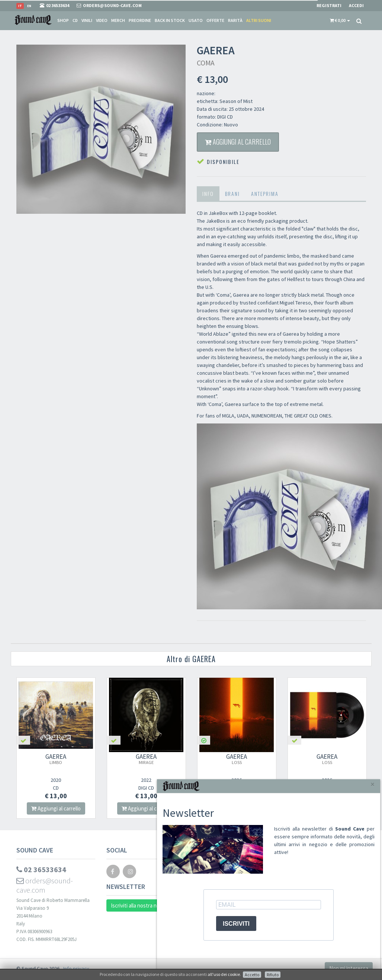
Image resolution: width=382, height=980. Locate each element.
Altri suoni (259, 20)
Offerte (215, 20)
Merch (118, 20)
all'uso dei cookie (224, 974)
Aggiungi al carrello (238, 142)
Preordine (140, 20)
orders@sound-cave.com (45, 885)
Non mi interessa (349, 968)
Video (102, 20)
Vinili (87, 20)
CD (75, 20)
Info (208, 194)
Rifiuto (273, 975)
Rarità (235, 20)
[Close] (373, 784)
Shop (63, 20)
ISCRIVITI (236, 924)
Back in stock (170, 20)
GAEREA (56, 759)
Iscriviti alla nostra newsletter (145, 905)
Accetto (252, 975)
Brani (232, 194)
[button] (340, 20)
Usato (196, 20)
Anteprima (265, 194)
